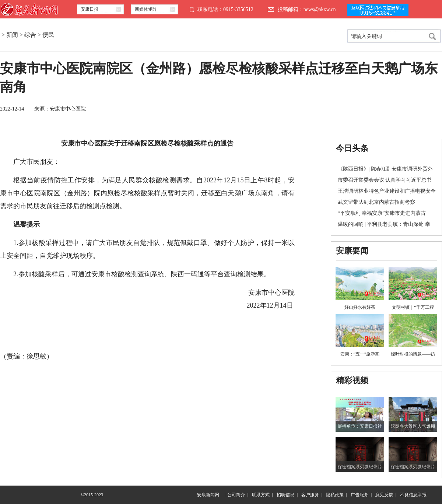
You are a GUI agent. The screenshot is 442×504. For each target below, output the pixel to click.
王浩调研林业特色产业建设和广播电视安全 (387, 191)
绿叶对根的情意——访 (413, 354)
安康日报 (90, 9)
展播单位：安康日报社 (360, 426)
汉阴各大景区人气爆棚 (413, 426)
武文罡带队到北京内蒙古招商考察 (376, 202)
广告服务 (359, 495)
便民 (48, 35)
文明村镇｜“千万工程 (413, 307)
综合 (30, 35)
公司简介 (236, 495)
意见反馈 (384, 495)
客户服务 (310, 495)
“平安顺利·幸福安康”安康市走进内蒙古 (382, 213)
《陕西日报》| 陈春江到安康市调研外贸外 (385, 169)
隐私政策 (335, 495)
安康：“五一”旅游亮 (360, 354)
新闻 (12, 35)
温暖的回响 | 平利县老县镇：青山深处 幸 (384, 224)
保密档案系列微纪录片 (360, 467)
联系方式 (261, 495)
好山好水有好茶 (360, 307)
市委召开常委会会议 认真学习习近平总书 (385, 180)
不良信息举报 (413, 495)
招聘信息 (285, 495)
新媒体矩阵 (146, 9)
